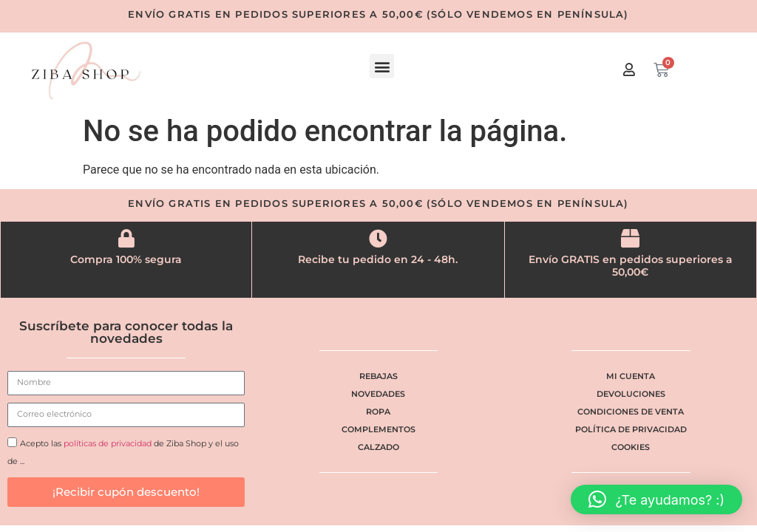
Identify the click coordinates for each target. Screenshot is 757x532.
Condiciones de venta (631, 412)
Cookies (631, 447)
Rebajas (378, 376)
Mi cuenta (631, 376)
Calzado (378, 447)
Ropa (378, 412)
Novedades (378, 394)
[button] (382, 66)
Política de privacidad (631, 429)
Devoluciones (631, 394)
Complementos (378, 429)
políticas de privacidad (108, 443)
